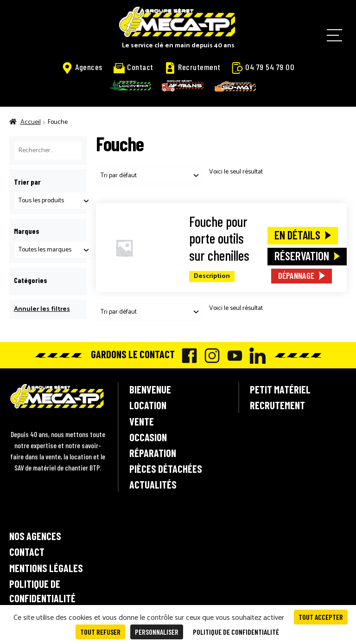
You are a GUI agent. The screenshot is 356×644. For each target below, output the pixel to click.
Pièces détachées (166, 469)
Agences (82, 67)
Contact (133, 67)
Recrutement (193, 67)
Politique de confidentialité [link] (236, 632)
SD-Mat (235, 86)
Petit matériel (280, 389)
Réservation (302, 256)
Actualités (153, 484)
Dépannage (296, 275)
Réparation (153, 453)
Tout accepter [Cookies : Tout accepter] (321, 617)
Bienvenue (150, 389)
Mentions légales (46, 568)
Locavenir (130, 85)
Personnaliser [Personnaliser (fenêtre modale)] (157, 632)
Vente (142, 421)
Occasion (148, 437)
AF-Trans (183, 86)
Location (148, 405)
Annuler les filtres (42, 309)
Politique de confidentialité (42, 591)
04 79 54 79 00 (263, 67)
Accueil (31, 122)
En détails (297, 235)
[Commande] (149, 176)
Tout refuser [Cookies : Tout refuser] (100, 632)
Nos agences (35, 536)
